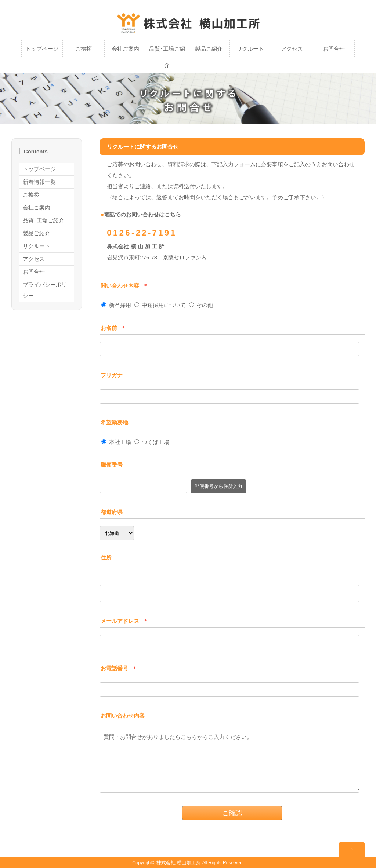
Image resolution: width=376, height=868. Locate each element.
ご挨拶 (84, 49)
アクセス (292, 49)
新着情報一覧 (39, 182)
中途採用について (160, 305)
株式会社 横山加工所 (178, 863)
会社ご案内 (125, 49)
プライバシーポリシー (45, 290)
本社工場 (116, 442)
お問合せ (334, 49)
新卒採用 (116, 305)
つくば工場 (152, 442)
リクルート (250, 49)
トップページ (42, 49)
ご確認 (232, 813)
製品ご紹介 (209, 49)
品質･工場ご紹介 (167, 57)
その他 (201, 305)
